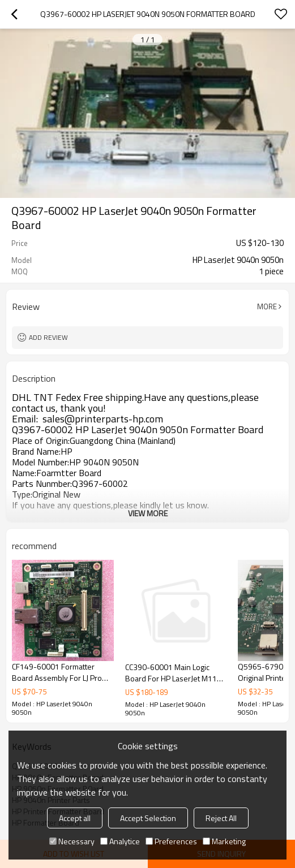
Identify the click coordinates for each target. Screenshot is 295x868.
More (267, 306)
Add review (48, 337)
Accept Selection (148, 818)
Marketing (224, 841)
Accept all (75, 818)
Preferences (171, 841)
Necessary (72, 841)
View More (148, 513)
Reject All (221, 818)
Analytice (120, 841)
